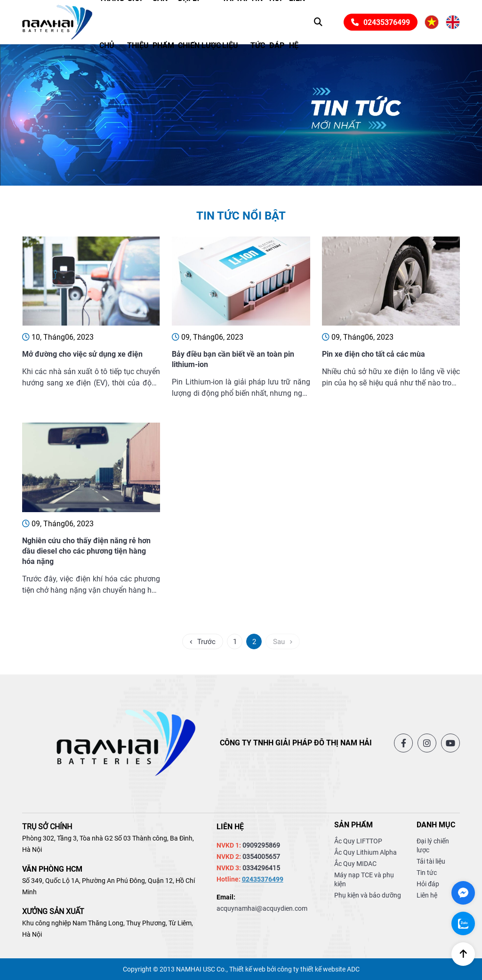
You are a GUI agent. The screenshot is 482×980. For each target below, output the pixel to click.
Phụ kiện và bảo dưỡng (368, 895)
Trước (203, 642)
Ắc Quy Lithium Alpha (366, 852)
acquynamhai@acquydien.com (262, 908)
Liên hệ (427, 895)
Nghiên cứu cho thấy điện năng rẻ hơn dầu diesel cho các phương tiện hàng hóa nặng (86, 551)
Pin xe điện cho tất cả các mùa (374, 354)
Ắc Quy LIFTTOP (358, 841)
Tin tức (427, 873)
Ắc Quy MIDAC (355, 864)
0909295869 (261, 845)
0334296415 (261, 868)
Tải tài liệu (431, 861)
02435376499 (381, 22)
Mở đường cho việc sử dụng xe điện (82, 354)
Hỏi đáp (428, 884)
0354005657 (261, 857)
